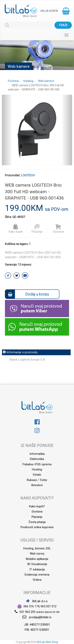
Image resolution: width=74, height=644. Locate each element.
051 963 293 (27, 612)
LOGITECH (28, 175)
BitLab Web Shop (48, 642)
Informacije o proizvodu (20, 352)
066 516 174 (31, 606)
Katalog (28, 81)
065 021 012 (49, 606)
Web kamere (46, 81)
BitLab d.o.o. (37, 601)
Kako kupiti (16, 229)
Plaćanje (37, 229)
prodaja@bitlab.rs (40, 617)
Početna (13, 81)
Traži (63, 25)
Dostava (58, 229)
